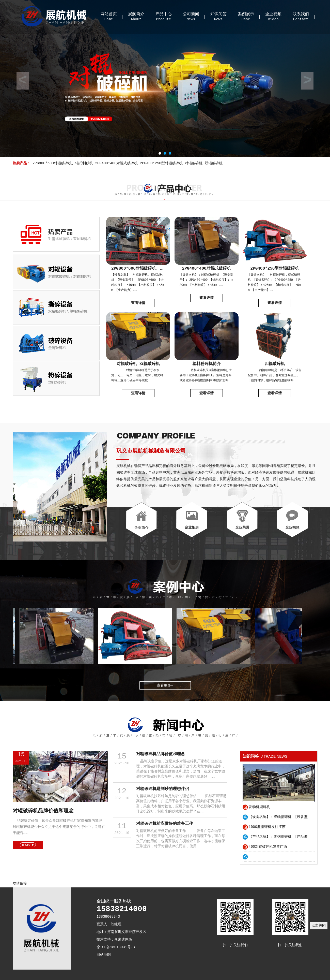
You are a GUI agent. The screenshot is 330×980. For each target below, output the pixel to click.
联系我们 (301, 14)
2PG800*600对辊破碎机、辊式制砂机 (63, 163)
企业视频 (273, 14)
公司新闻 (191, 14)
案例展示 (246, 14)
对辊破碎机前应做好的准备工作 (165, 824)
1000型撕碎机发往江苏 (267, 827)
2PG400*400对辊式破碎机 (116, 163)
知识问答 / (265, 757)
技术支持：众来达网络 (114, 940)
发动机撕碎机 (259, 807)
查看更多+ (165, 685)
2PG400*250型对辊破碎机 (161, 163)
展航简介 (136, 14)
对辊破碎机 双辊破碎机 (203, 163)
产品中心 (164, 14)
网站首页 (109, 14)
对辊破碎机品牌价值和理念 (43, 811)
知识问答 (218, 14)
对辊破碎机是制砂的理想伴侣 (163, 789)
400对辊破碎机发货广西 (268, 847)
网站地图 (104, 955)
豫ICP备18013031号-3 (116, 947)
